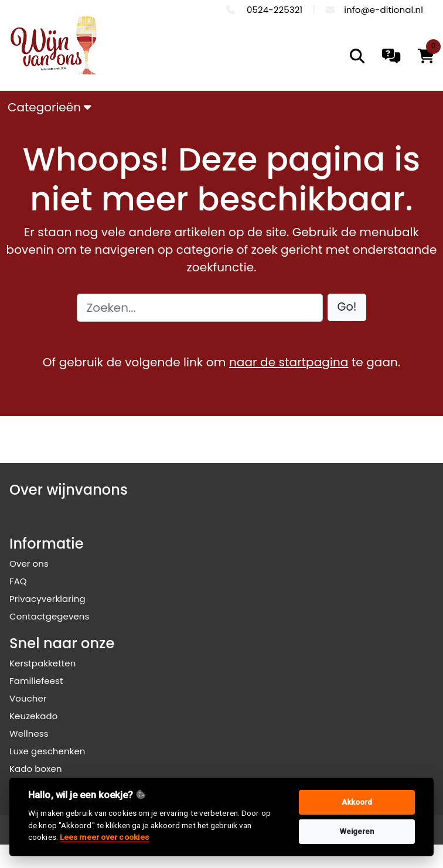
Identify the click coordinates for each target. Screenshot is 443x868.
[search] (357, 56)
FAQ (18, 581)
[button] (347, 307)
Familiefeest (36, 681)
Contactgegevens (49, 616)
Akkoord (357, 802)
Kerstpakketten (42, 663)
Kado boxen (36, 769)
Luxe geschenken (47, 751)
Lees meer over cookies (104, 837)
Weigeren (357, 831)
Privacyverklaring (47, 599)
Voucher (28, 698)
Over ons (29, 564)
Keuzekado (34, 716)
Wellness (29, 733)
